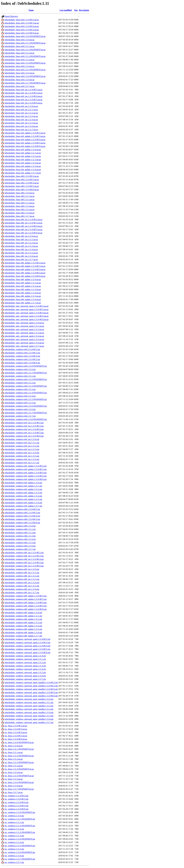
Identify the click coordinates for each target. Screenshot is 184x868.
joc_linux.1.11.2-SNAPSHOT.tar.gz (19, 756)
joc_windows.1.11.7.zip (14, 862)
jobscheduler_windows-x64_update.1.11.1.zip (23, 486)
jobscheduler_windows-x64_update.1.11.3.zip (23, 493)
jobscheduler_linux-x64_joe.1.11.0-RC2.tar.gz (23, 90)
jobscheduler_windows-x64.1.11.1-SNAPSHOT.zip (26, 373)
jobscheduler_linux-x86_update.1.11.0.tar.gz (23, 279)
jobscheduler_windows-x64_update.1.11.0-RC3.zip (25, 469)
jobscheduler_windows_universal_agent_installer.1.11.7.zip (29, 722)
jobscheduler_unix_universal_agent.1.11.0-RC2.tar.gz (27, 306)
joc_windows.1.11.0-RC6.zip (16, 809)
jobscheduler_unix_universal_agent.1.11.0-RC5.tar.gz (27, 316)
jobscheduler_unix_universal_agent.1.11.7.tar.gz (24, 346)
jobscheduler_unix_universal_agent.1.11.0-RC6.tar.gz (27, 319)
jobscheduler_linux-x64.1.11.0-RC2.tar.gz (22, 20)
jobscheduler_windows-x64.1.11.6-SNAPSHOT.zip (26, 406)
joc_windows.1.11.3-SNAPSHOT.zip (20, 832)
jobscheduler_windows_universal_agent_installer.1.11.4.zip (29, 712)
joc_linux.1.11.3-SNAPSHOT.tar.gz (19, 762)
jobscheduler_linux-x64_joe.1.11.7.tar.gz (21, 130)
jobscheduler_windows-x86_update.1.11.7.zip (23, 636)
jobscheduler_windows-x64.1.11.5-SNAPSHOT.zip (26, 399)
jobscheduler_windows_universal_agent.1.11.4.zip (25, 669)
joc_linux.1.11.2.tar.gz (14, 759)
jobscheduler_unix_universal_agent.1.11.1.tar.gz (24, 326)
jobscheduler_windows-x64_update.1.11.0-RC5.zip (25, 476)
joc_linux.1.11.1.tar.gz (14, 752)
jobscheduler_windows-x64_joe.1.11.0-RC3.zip (24, 426)
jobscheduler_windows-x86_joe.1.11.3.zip (22, 579)
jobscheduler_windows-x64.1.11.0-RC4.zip (22, 356)
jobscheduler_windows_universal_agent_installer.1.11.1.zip (29, 702)
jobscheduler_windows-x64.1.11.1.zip (20, 376)
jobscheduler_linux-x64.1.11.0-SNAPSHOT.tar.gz (25, 36)
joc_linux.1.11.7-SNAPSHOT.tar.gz (19, 789)
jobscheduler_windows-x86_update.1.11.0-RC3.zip (25, 599)
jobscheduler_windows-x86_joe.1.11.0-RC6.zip (24, 566)
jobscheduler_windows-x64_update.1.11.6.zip (23, 503)
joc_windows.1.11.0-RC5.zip (16, 806)
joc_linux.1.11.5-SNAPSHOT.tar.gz (19, 776)
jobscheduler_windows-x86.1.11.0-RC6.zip (22, 523)
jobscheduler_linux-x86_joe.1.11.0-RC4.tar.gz (23, 226)
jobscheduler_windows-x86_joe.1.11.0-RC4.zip (24, 559)
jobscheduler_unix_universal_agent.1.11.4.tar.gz (24, 336)
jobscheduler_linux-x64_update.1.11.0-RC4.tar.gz (25, 140)
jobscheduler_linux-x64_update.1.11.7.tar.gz (23, 173)
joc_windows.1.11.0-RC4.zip (16, 802)
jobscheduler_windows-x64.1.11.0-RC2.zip (22, 349)
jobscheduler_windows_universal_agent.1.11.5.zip (25, 672)
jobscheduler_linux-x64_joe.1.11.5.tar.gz (21, 123)
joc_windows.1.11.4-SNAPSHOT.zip (20, 839)
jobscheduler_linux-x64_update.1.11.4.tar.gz (23, 163)
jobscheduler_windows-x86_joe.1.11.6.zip (22, 589)
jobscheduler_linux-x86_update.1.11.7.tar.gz (23, 303)
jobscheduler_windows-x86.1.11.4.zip (20, 539)
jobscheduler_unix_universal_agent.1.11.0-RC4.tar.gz (27, 313)
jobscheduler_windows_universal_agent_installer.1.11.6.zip (29, 719)
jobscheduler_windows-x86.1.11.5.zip (20, 543)
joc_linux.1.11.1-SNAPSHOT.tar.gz (19, 749)
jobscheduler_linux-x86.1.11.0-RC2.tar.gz (22, 176)
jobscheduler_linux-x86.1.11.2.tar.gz (19, 200)
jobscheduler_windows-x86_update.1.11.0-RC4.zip (25, 603)
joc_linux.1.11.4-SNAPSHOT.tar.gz (19, 769)
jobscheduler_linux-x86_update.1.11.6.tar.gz (23, 299)
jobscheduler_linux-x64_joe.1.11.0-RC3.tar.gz (23, 93)
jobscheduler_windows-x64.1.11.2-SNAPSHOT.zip (26, 379)
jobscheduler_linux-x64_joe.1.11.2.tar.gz (21, 113)
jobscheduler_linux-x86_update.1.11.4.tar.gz (23, 293)
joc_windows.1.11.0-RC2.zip (16, 796)
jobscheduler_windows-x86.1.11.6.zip (20, 546)
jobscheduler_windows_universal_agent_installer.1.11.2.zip (29, 706)
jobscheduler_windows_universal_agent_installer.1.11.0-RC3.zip (31, 686)
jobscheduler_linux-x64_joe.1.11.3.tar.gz (21, 116)
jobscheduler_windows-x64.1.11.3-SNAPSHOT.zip (26, 386)
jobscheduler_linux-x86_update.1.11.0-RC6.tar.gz (25, 276)
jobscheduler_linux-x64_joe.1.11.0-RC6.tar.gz (23, 103)
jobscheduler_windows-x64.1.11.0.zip (20, 369)
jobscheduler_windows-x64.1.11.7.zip (20, 416)
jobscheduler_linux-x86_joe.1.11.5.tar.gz (21, 253)
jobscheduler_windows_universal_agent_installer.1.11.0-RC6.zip (31, 696)
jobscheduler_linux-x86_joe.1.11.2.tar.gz (21, 243)
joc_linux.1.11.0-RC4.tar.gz (16, 732)
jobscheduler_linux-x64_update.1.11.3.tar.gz (23, 160)
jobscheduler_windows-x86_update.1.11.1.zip (23, 616)
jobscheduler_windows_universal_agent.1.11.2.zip (25, 662)
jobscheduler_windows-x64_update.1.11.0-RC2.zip (25, 466)
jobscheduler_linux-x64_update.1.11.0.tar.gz (23, 150)
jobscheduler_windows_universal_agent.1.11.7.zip (25, 679)
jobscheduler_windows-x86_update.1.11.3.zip (23, 622)
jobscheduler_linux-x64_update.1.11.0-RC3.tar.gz (25, 136)
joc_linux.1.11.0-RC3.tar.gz (16, 729)
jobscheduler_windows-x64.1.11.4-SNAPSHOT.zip (26, 393)
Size (76, 10)
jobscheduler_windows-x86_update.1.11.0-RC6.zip (25, 609)
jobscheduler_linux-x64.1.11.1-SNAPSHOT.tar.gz (25, 43)
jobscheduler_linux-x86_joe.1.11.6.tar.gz (21, 256)
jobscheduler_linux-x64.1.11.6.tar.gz (19, 80)
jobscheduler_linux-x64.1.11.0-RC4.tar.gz (22, 26)
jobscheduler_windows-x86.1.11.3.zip (20, 536)
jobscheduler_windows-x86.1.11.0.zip (20, 526)
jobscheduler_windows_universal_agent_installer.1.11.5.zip (29, 716)
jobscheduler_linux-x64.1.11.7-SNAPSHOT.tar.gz (25, 83)
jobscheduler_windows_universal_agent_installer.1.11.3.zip (29, 709)
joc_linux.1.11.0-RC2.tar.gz (16, 726)
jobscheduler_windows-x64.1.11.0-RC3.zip (22, 353)
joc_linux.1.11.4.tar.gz (14, 772)
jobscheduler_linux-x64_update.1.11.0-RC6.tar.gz (25, 146)
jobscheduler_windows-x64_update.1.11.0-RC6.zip (25, 479)
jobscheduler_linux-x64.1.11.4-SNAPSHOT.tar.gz (25, 63)
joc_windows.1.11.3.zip (14, 836)
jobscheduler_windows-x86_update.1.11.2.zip (23, 619)
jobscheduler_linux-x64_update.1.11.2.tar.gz (23, 156)
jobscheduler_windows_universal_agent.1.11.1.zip (25, 659)
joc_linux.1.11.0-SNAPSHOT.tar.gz (19, 742)
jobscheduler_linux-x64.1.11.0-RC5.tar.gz (22, 30)
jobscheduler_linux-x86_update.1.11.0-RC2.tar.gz (25, 263)
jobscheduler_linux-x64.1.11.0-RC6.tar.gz (22, 33)
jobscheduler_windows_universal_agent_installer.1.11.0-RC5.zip (31, 692)
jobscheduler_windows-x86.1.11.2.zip (20, 533)
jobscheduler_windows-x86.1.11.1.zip (20, 529)
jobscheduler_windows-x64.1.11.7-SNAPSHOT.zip (26, 413)
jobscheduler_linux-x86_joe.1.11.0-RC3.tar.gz (23, 223)
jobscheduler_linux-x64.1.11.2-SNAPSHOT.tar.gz (25, 50)
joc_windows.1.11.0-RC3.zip (16, 799)
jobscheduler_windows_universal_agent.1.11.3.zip (25, 666)
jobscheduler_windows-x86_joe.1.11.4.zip (22, 583)
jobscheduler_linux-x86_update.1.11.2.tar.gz (23, 286)
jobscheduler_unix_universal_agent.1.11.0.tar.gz (24, 323)
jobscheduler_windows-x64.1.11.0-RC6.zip (22, 363)
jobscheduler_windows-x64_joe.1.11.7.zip (22, 463)
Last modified (66, 10)
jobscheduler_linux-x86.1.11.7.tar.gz (19, 216)
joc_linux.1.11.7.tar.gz (14, 792)
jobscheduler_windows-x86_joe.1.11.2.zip (22, 576)
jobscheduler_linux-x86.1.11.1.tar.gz (19, 196)
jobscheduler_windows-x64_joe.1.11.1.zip (22, 443)
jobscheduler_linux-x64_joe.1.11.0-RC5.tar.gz (23, 100)
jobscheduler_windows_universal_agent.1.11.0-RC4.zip (27, 646)
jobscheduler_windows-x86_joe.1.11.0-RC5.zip (24, 563)
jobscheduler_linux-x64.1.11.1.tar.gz (19, 46)
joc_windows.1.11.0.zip (14, 816)
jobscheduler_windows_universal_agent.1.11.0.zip (25, 656)
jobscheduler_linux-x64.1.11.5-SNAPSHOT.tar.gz (25, 70)
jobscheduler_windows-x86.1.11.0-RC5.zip (22, 519)
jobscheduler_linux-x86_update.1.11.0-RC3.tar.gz (25, 266)
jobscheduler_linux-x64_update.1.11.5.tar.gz (23, 166)
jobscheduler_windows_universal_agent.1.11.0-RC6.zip (27, 652)
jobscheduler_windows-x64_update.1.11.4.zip (23, 496)
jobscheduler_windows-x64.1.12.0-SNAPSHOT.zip (26, 419)
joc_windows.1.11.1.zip (14, 822)
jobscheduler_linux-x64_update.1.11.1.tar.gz (23, 153)
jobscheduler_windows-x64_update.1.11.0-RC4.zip (25, 473)
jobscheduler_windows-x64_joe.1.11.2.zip (22, 446)
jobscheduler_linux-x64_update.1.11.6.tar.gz (23, 170)
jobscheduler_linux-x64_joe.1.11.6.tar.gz (21, 126)
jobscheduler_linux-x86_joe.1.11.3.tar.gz (21, 246)
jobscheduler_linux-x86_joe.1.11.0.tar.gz (21, 236)
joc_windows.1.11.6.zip (14, 856)
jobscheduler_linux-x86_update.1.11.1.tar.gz (23, 283)
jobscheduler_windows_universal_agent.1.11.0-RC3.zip (27, 642)
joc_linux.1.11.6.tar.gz (14, 786)
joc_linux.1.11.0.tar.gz (14, 746)
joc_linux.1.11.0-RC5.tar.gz (16, 736)
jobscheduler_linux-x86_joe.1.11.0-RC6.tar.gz (23, 233)
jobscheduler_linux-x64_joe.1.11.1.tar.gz (21, 110)
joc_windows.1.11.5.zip (14, 849)
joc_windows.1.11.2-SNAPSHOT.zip (20, 826)
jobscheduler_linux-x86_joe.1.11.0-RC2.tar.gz (23, 219)
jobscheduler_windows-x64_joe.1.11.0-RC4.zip (24, 429)
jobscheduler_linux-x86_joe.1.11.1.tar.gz (21, 239)
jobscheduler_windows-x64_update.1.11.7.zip (23, 506)
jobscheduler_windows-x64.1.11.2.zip (20, 383)
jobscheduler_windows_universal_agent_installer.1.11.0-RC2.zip (31, 682)
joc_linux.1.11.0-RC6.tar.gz (16, 739)
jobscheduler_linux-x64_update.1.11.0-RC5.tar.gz (25, 143)
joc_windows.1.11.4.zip (14, 842)
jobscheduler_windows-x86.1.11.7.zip (20, 549)
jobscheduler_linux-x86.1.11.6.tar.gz (19, 213)
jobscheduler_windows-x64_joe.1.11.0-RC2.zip (24, 423)
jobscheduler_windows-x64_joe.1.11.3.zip (22, 449)
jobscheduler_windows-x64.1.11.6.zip (20, 409)
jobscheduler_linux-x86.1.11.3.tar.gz (19, 203)
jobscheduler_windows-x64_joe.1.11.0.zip (22, 439)
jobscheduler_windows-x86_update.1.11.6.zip (23, 632)
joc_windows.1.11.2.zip (14, 829)
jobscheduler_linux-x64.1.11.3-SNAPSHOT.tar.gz (25, 56)
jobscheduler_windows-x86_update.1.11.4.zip (23, 626)
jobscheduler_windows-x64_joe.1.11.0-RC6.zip (24, 436)
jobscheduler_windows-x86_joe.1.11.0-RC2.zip (24, 553)
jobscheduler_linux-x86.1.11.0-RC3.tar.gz (22, 180)
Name (31, 10)
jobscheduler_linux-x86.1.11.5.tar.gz (19, 210)
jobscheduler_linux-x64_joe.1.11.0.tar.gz (21, 106)
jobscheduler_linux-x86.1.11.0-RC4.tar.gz (22, 183)
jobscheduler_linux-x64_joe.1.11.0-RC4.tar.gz (23, 96)
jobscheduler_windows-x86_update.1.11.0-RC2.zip (25, 596)
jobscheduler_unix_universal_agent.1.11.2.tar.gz (24, 329)
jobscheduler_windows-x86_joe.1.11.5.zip (22, 586)
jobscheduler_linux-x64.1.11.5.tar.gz (19, 73)
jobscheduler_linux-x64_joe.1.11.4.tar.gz (21, 120)
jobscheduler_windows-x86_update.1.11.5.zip (23, 629)
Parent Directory (11, 16)
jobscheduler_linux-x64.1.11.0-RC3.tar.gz (22, 23)
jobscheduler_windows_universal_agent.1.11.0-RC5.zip (27, 649)
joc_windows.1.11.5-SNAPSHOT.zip (20, 846)
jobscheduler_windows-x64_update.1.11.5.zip (23, 499)
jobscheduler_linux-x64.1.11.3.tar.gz (19, 60)
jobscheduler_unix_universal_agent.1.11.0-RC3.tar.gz (27, 309)
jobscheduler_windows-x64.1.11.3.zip (20, 389)
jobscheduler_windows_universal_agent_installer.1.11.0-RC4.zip (31, 689)
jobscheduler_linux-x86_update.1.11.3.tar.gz (23, 289)
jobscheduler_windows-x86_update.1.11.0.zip (23, 613)
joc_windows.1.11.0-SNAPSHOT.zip (20, 812)
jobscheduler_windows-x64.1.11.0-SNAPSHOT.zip (26, 366)
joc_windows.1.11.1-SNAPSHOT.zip (20, 819)
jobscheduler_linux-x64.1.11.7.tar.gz (19, 86)
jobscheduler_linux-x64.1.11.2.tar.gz (19, 53)
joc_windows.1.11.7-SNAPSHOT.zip (20, 859)
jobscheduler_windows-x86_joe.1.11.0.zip (22, 569)
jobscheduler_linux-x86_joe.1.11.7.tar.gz (21, 259)
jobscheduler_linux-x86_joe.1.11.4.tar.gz (21, 249)
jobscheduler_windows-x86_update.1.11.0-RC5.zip (25, 606)
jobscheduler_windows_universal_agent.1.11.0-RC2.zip (27, 639)
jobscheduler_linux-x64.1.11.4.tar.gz (19, 66)
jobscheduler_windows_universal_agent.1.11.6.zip (25, 676)
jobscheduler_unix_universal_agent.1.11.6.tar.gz (24, 343)
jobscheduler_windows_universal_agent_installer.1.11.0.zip (29, 699)
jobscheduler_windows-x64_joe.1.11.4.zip (22, 453)
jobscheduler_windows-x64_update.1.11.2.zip (23, 489)
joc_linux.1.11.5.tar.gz (14, 779)
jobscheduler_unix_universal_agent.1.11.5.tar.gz (24, 339)
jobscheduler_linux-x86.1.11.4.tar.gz (19, 206)
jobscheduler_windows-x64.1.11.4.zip (20, 396)
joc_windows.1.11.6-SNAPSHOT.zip (20, 852)
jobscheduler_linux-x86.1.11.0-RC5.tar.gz (22, 186)
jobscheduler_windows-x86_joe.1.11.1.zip (22, 573)
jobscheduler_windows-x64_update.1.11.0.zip (23, 483)
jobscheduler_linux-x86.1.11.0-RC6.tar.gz (22, 190)
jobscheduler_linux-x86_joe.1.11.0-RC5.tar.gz (23, 229)
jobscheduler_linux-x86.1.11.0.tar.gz (19, 193)
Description (84, 10)
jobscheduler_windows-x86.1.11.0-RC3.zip (22, 513)
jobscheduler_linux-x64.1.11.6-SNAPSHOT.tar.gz (25, 76)
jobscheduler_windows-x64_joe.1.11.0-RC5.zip (24, 433)
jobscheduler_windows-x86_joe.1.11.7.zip (22, 593)
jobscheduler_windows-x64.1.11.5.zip (20, 403)
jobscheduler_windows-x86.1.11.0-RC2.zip (22, 509)
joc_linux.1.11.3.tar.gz (14, 766)
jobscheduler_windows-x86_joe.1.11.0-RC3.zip (24, 556)
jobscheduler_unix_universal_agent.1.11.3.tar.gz (24, 333)
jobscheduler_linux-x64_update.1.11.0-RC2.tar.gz (25, 133)
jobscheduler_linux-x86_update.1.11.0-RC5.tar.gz (25, 273)
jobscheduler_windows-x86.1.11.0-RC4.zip (22, 516)
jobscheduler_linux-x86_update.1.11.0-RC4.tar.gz (25, 269)
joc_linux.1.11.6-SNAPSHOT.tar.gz (19, 782)
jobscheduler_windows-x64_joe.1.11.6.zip (22, 459)
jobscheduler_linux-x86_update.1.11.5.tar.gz (23, 296)
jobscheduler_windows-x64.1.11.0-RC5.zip (22, 359)
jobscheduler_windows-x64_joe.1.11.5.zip (22, 456)
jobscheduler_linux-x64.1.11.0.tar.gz (19, 40)
